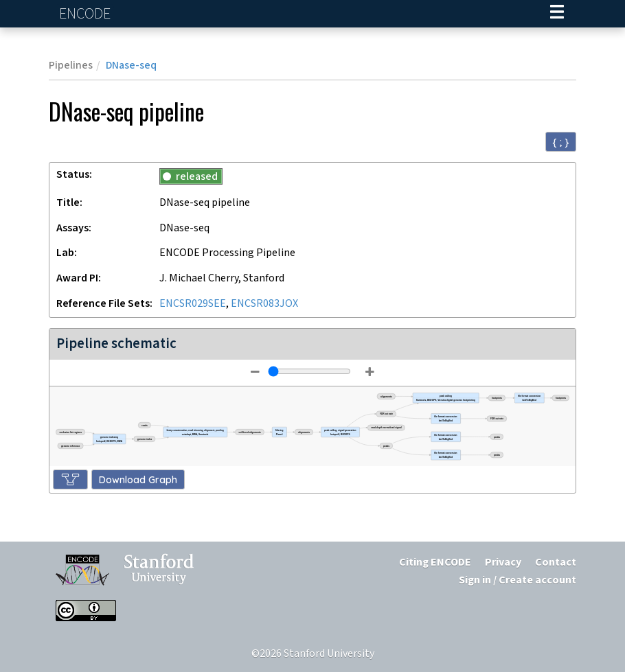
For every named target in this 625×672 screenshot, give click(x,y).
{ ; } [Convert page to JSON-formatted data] (561, 142)
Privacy (503, 563)
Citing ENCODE (435, 563)
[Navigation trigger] (557, 14)
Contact (556, 563)
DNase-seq (131, 66)
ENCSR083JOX (264, 304)
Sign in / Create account (518, 580)
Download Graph (138, 480)
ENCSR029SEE (193, 304)
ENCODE (87, 14)
